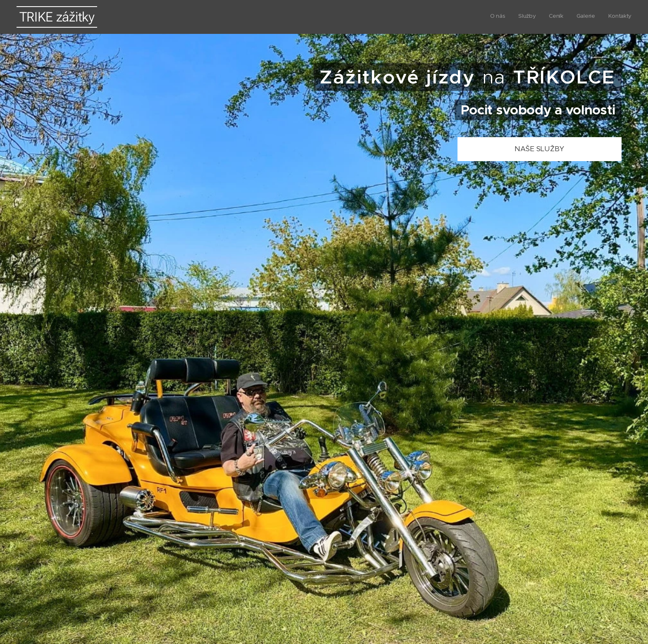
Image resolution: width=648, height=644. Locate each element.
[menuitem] (581, 17)
